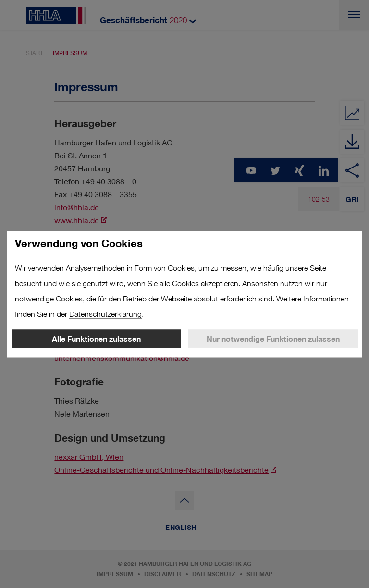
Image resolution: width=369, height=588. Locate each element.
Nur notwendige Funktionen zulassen (273, 338)
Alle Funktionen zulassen (96, 338)
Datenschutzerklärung (105, 314)
